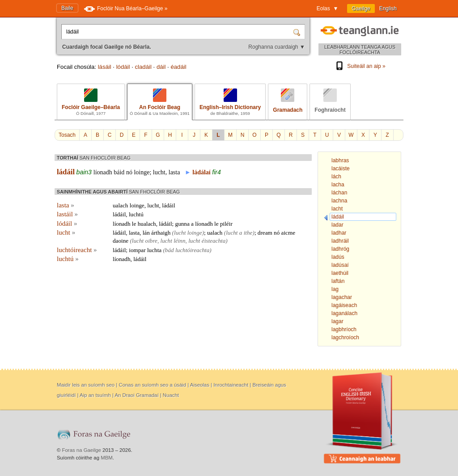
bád (170, 250)
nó (129, 172)
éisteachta (214, 241)
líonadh (103, 172)
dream (265, 233)
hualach (147, 224)
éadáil (178, 67)
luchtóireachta (192, 250)
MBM (107, 458)
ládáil (66, 172)
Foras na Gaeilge (82, 450)
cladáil (143, 67)
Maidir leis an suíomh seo (86, 385)
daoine (121, 241)
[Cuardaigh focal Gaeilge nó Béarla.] (178, 32)
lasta (174, 172)
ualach (120, 205)
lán (146, 233)
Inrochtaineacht (231, 385)
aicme (288, 233)
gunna (182, 224)
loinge (142, 172)
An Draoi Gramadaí (136, 395)
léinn (179, 241)
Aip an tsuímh (95, 395)
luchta (154, 250)
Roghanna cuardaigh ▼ (277, 47)
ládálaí (201, 172)
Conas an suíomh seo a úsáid (152, 385)
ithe (248, 233)
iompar (137, 250)
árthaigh (161, 233)
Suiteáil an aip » (360, 66)
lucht (159, 172)
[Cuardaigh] (298, 32)
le (134, 224)
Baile (67, 8)
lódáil (123, 67)
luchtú (136, 214)
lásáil (105, 67)
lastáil (67, 214)
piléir (226, 224)
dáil (161, 67)
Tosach (67, 135)
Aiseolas (200, 385)
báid (119, 172)
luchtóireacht (77, 250)
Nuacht (171, 395)
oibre (151, 241)
